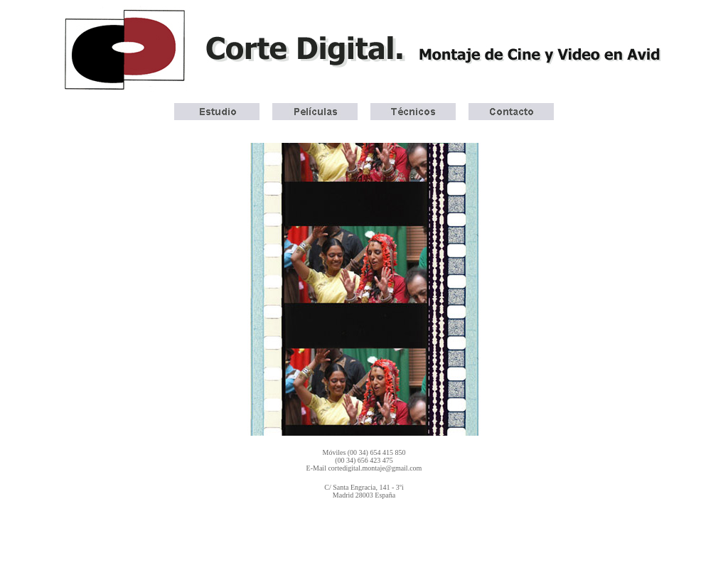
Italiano (456, 526)
